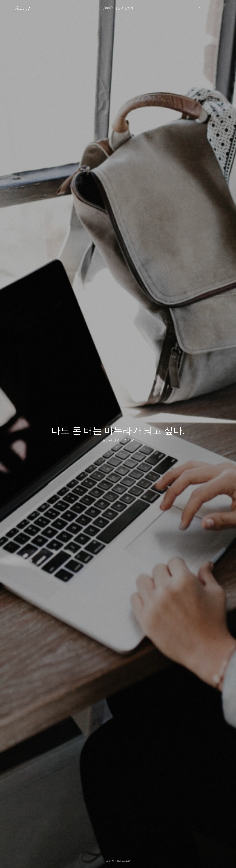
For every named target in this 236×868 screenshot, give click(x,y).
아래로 (228, 859)
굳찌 (111, 861)
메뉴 (9, 8)
